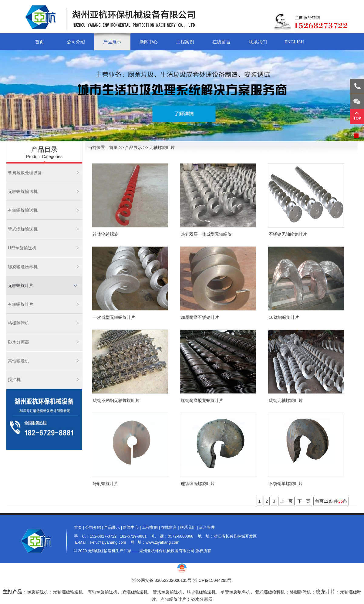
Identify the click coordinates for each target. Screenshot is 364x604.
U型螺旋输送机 (22, 248)
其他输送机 (19, 361)
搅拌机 (14, 380)
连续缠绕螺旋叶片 (198, 484)
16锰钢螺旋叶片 (284, 317)
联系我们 (258, 42)
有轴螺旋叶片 (21, 304)
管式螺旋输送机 (23, 229)
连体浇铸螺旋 (106, 234)
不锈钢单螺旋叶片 (286, 484)
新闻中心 (149, 42)
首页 (39, 42)
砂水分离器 (19, 342)
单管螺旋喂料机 (235, 592)
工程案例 (185, 42)
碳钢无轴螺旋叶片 (286, 400)
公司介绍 (76, 42)
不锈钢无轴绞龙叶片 (288, 234)
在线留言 (221, 42)
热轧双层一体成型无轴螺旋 (206, 234)
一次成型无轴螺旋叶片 (114, 317)
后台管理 (207, 527)
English (294, 42)
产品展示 (112, 42)
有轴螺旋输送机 (23, 210)
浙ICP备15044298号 (213, 580)
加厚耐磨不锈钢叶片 (200, 317)
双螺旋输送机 (135, 592)
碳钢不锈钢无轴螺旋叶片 (116, 400)
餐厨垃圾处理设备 (25, 173)
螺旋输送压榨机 (23, 267)
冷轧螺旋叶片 (106, 484)
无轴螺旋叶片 (21, 285)
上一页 (286, 501)
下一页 (304, 501)
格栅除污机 (19, 323)
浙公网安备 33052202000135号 (162, 580)
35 (340, 501)
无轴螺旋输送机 (23, 191)
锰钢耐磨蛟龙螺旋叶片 (202, 400)
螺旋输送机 (38, 592)
